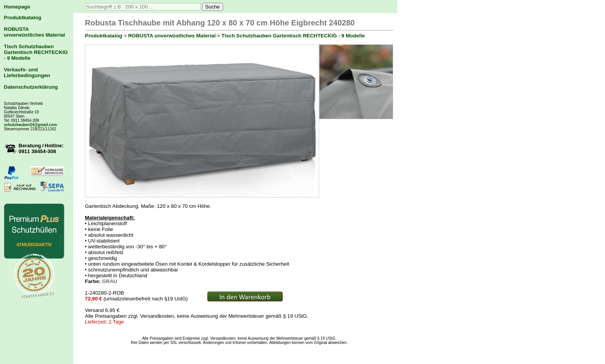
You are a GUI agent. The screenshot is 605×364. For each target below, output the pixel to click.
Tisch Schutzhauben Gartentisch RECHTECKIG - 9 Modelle (36, 52)
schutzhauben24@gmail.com (30, 125)
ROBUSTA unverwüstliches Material (35, 32)
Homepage (17, 7)
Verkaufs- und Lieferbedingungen (27, 72)
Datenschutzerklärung (31, 87)
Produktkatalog (23, 18)
